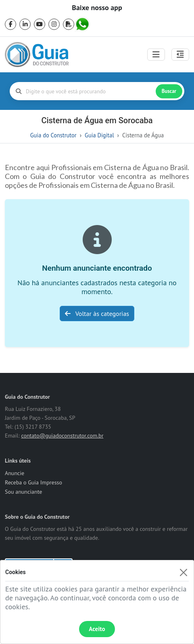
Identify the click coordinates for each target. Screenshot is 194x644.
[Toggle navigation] (156, 55)
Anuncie (15, 473)
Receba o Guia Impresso (33, 482)
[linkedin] (25, 24)
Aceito (97, 629)
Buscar (169, 91)
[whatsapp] (83, 24)
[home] (37, 55)
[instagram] (54, 24)
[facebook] (10, 24)
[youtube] (40, 24)
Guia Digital (99, 135)
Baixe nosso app (97, 8)
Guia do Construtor (53, 135)
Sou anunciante (23, 492)
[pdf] (69, 24)
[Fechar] (183, 572)
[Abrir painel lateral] (180, 55)
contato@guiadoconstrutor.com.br (62, 436)
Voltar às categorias (97, 314)
